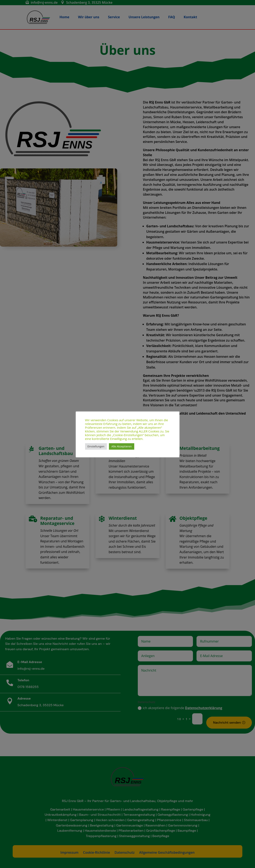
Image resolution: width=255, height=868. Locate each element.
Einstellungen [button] (96, 446)
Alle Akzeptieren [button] (122, 446)
